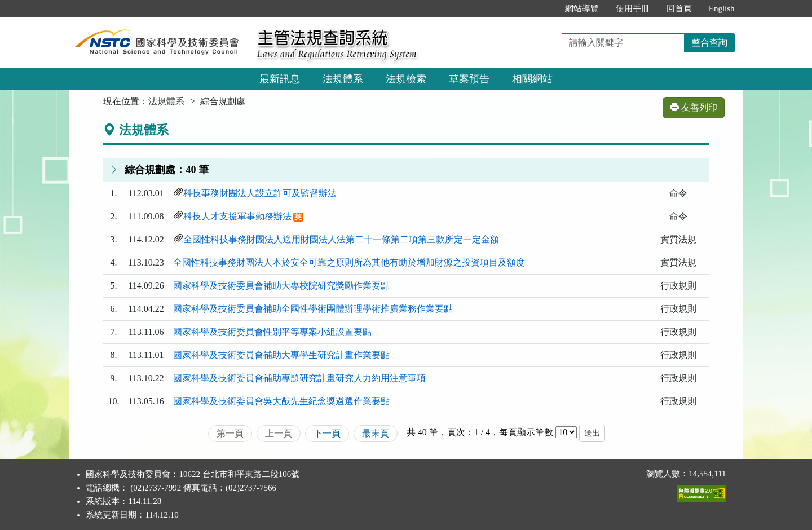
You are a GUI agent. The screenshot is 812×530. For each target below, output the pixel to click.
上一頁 (279, 433)
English (722, 8)
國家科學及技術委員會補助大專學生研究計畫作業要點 (281, 355)
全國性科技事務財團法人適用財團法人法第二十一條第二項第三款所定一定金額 (341, 239)
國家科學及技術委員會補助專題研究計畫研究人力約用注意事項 (299, 378)
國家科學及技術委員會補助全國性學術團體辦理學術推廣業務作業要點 (313, 309)
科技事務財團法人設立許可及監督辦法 (260, 193)
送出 (592, 433)
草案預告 (469, 79)
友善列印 (694, 107)
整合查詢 (709, 43)
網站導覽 (582, 8)
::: (544, 8)
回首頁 (679, 8)
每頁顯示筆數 (526, 432)
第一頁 (230, 433)
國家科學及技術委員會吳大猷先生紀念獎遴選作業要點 (281, 401)
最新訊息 (280, 79)
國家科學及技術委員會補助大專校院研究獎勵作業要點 (281, 286)
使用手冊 (633, 8)
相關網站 (532, 79)
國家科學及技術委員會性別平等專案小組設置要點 (272, 332)
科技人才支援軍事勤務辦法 (237, 216)
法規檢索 (406, 79)
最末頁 (376, 433)
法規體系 (343, 79)
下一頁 (327, 433)
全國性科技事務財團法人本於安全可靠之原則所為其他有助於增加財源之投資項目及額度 (349, 262)
